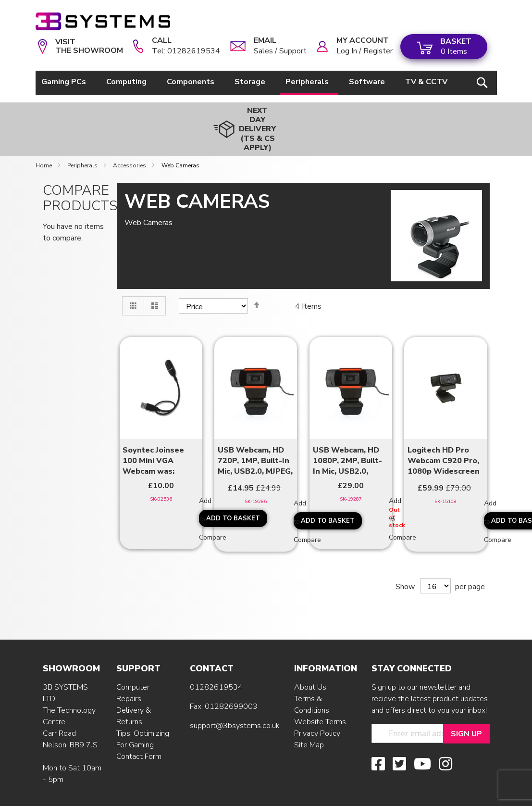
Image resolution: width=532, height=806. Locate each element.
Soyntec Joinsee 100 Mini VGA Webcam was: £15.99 (153, 435)
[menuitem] (66, 82)
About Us (310, 661)
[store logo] (103, 21)
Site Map (309, 719)
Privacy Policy (317, 707)
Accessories (130, 139)
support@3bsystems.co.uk (235, 700)
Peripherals (83, 139)
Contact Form (139, 730)
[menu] (246, 83)
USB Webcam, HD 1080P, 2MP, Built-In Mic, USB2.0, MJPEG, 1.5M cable (348, 435)
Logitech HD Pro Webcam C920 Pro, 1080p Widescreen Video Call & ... (444, 435)
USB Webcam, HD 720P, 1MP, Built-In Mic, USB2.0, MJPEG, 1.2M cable (255, 435)
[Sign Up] (466, 708)
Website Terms (320, 696)
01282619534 (216, 661)
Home (44, 139)
